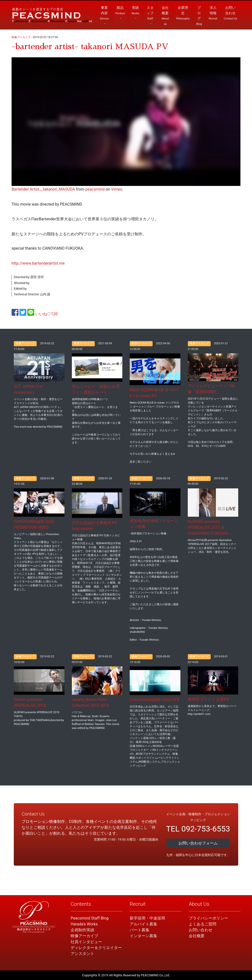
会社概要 (197, 936)
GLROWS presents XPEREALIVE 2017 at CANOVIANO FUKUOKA (208, 527)
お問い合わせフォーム (198, 843)
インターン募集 (143, 936)
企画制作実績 (82, 930)
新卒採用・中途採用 (147, 918)
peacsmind (95, 189)
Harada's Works (84, 924)
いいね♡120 (46, 314)
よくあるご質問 (203, 924)
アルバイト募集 (143, 924)
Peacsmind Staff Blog (90, 918)
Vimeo (117, 189)
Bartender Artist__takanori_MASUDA (43, 189)
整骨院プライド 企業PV (208, 699)
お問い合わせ (201, 930)
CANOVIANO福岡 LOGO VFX (154, 700)
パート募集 (140, 930)
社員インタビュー (86, 942)
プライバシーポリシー (208, 918)
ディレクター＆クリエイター (96, 948)
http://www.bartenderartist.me (38, 263)
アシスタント (82, 954)
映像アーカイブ (21, 37)
